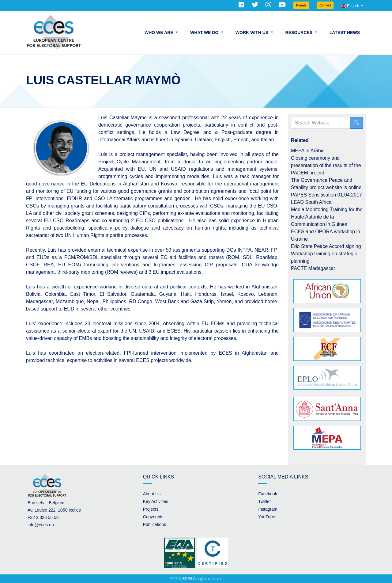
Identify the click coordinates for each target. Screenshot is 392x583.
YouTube (267, 517)
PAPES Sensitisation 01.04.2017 (326, 195)
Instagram (268, 509)
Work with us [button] (253, 32)
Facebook (268, 494)
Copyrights (153, 517)
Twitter (264, 501)
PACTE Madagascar (313, 268)
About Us (152, 494)
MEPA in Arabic (308, 151)
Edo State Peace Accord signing (326, 246)
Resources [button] (300, 32)
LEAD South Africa (311, 202)
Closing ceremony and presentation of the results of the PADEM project (326, 165)
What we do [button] (205, 32)
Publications (155, 524)
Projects (151, 509)
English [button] (351, 6)
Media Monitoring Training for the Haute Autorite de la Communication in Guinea (327, 217)
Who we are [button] (159, 32)
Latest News (345, 32)
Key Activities (156, 501)
